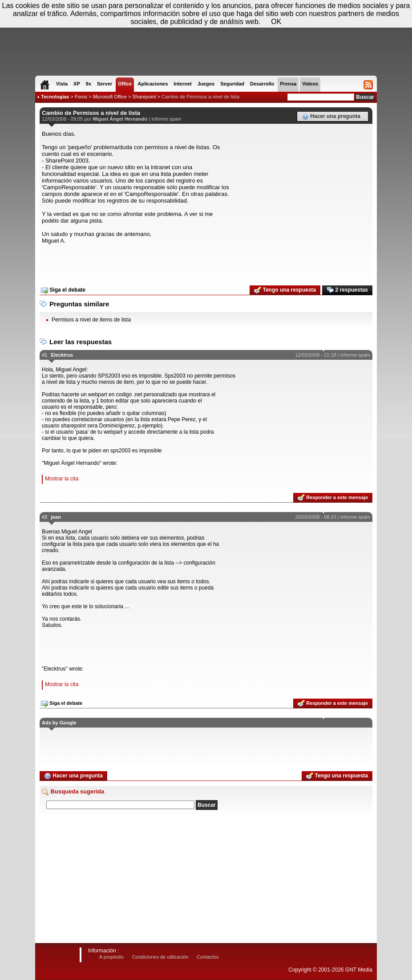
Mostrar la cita (62, 479)
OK (276, 22)
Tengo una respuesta (285, 290)
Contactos (208, 957)
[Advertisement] (206, 262)
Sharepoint (144, 97)
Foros (81, 97)
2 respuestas (347, 290)
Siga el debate (63, 290)
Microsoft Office (110, 97)
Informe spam (166, 119)
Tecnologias (55, 97)
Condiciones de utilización (160, 957)
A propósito (111, 957)
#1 (44, 355)
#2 (44, 517)
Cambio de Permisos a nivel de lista (200, 97)
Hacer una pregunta (331, 117)
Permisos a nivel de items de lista (91, 320)
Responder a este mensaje (333, 498)
